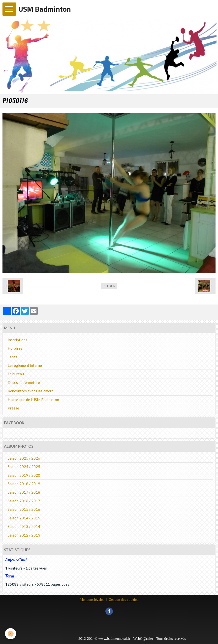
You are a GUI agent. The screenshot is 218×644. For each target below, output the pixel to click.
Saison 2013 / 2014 (24, 526)
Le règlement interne (25, 365)
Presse (13, 408)
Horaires (15, 348)
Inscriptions (17, 340)
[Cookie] (11, 634)
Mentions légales (92, 600)
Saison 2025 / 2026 (24, 458)
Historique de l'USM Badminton (33, 400)
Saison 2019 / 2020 (24, 475)
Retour (109, 286)
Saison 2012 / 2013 (24, 535)
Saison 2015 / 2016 (24, 509)
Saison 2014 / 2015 (24, 518)
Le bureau (16, 374)
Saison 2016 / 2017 (24, 501)
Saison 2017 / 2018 (24, 492)
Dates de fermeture (24, 382)
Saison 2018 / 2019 (24, 484)
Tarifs (13, 357)
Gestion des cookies (123, 600)
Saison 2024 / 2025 (24, 467)
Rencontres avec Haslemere (31, 391)
